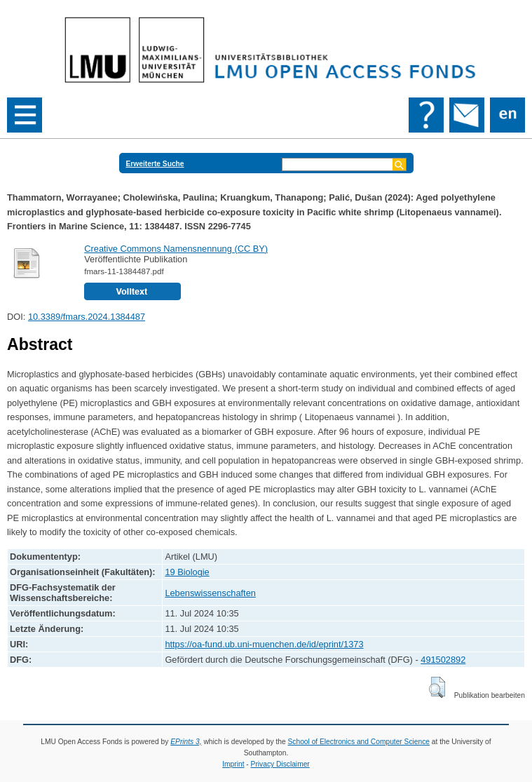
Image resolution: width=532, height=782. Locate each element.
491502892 (443, 660)
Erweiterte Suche (155, 164)
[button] (437, 687)
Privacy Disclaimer (280, 764)
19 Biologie (187, 572)
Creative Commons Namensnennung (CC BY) (176, 249)
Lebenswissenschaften (210, 593)
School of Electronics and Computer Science (359, 742)
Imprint (233, 764)
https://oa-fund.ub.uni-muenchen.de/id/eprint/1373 (264, 644)
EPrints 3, (186, 742)
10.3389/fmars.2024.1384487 (87, 317)
